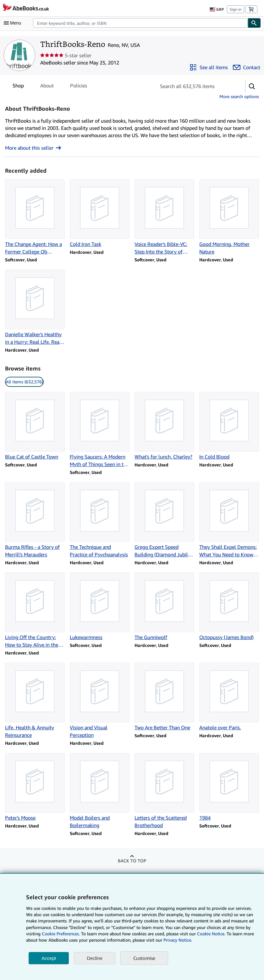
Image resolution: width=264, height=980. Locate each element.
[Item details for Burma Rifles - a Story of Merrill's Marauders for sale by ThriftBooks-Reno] (35, 520)
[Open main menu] (14, 23)
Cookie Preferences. (61, 934)
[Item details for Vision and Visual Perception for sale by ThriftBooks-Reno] (100, 701)
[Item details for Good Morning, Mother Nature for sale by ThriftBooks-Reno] (229, 217)
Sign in (236, 9)
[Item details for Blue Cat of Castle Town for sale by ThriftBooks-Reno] (35, 426)
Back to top (132, 861)
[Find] (254, 23)
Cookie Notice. (211, 934)
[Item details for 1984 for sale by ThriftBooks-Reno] (229, 787)
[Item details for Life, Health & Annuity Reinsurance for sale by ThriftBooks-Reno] (35, 701)
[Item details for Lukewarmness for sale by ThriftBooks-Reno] (100, 607)
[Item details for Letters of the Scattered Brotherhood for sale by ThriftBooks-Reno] (164, 791)
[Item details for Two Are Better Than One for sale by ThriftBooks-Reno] (164, 697)
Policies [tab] (79, 87)
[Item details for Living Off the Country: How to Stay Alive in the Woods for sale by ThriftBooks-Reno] (35, 610)
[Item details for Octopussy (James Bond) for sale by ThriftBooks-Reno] (229, 607)
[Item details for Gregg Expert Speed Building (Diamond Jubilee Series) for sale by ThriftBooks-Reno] (164, 520)
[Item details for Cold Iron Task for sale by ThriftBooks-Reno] (100, 214)
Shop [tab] (18, 87)
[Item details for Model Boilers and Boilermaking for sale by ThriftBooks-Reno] (100, 791)
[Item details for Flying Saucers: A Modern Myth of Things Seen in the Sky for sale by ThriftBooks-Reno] (100, 430)
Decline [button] (95, 958)
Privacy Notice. (178, 940)
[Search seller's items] (194, 86)
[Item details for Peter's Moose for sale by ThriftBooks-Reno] (35, 787)
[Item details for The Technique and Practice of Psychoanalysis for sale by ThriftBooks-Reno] (100, 520)
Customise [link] (144, 958)
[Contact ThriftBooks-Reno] (247, 67)
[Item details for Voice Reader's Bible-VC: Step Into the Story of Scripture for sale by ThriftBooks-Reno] (164, 217)
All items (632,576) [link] (24, 382)
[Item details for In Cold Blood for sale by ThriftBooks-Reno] (229, 426)
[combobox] (140, 23)
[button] (252, 86)
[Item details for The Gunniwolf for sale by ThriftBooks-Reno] (164, 607)
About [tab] (47, 87)
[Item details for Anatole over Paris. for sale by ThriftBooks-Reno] (229, 697)
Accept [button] (49, 958)
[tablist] (50, 86)
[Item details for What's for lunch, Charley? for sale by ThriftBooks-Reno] (164, 426)
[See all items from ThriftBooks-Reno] (209, 67)
